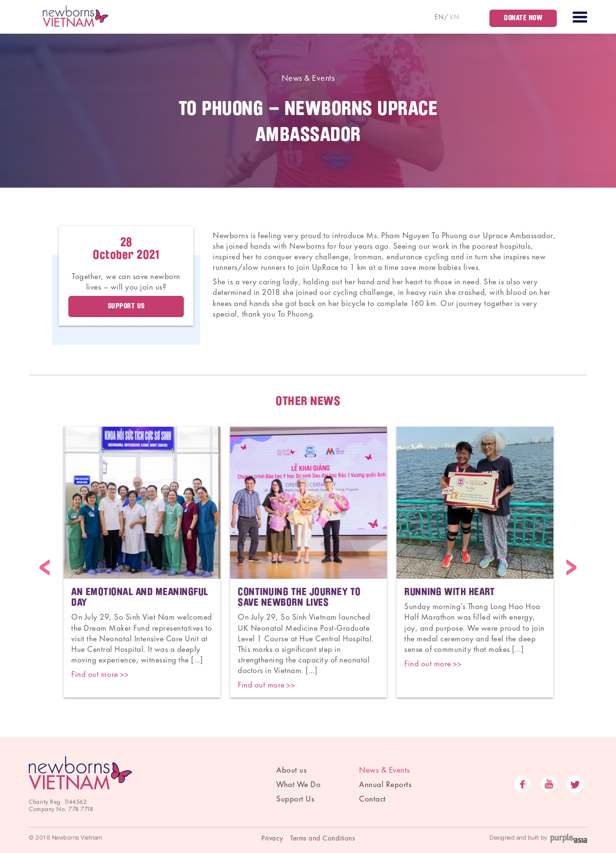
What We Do (298, 784)
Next (571, 567)
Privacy (272, 838)
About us (291, 770)
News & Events (308, 78)
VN (454, 17)
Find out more (95, 674)
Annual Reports (385, 784)
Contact (372, 799)
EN (439, 17)
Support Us (126, 306)
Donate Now (523, 18)
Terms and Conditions (322, 838)
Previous (45, 567)
